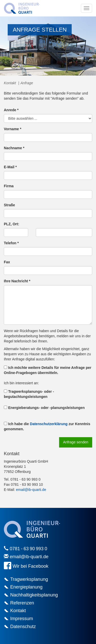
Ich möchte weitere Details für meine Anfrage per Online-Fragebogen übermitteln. (48, 370)
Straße (9, 205)
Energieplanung (26, 587)
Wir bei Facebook (30, 566)
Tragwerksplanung (29, 579)
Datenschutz (23, 627)
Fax (7, 262)
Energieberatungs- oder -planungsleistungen (44, 408)
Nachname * (14, 148)
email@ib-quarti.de (31, 490)
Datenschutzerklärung (49, 424)
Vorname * (13, 129)
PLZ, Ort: (12, 224)
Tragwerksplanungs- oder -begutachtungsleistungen (29, 394)
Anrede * (11, 110)
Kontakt (18, 611)
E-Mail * (10, 167)
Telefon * (11, 243)
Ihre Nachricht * (17, 281)
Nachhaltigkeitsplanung (34, 595)
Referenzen (22, 603)
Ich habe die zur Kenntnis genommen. (47, 426)
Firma (9, 186)
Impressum (22, 619)
